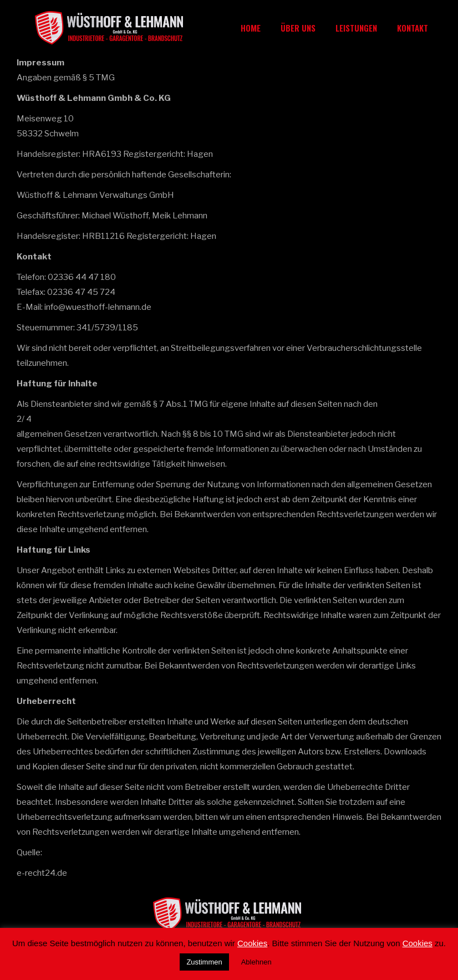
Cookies (252, 943)
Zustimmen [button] (204, 962)
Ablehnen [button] (256, 962)
